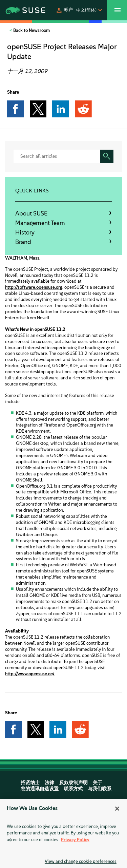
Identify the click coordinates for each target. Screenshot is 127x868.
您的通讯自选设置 (40, 789)
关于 (98, 783)
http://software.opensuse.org (34, 287)
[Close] (117, 809)
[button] (64, 10)
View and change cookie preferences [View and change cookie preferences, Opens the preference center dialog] (81, 861)
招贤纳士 (30, 783)
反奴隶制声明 (73, 783)
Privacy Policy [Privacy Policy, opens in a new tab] (75, 840)
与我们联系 (100, 789)
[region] (63, 833)
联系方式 (73, 789)
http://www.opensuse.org (30, 674)
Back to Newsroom (31, 30)
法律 (49, 783)
